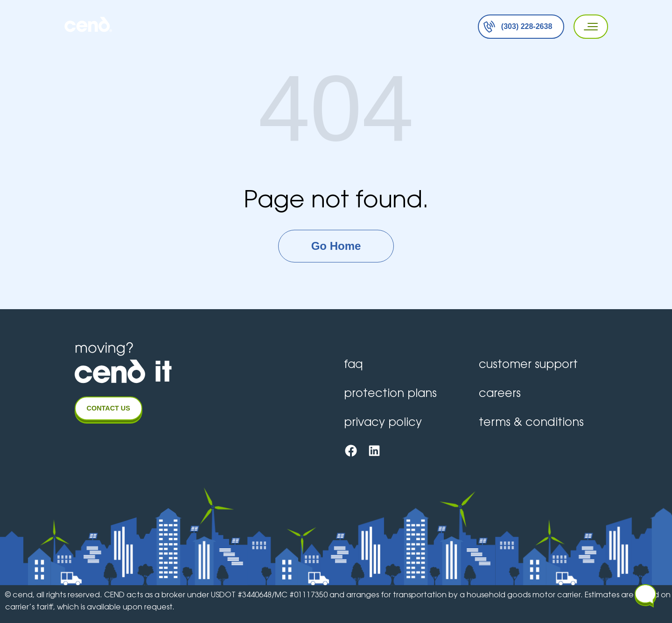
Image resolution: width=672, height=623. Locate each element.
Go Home (336, 246)
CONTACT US (108, 408)
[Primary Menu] (588, 27)
